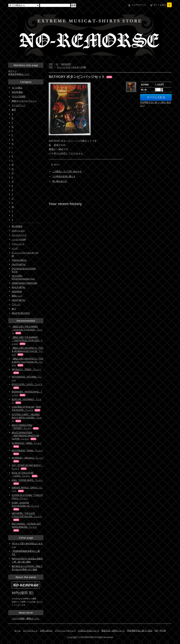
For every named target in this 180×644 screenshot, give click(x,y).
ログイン (12, 71)
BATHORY (66, 64)
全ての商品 (17, 88)
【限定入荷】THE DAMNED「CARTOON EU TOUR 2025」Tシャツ (27, 340)
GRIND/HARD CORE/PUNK (24, 283)
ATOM (163, 631)
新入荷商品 (17, 226)
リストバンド (18, 244)
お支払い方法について (89, 631)
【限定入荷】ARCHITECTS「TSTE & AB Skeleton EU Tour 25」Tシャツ (28, 351)
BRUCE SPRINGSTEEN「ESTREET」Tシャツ (26, 427)
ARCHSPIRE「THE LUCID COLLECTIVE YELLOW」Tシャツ (27, 516)
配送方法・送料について (113, 631)
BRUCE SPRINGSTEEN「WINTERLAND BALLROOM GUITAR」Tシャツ (25, 436)
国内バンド (17, 296)
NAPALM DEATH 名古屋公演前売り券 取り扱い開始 (27, 560)
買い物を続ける (60, 181)
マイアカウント (139, 5)
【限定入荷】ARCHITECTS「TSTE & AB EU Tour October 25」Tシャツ (28, 362)
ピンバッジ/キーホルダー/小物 (71, 67)
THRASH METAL (19, 260)
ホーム (17, 631)
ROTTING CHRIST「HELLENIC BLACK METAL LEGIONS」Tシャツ (27, 418)
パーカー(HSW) (19, 239)
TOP (51, 64)
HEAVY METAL (19, 300)
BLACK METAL (19, 287)
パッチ (15, 248)
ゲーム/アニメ (18, 105)
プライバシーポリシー (65, 631)
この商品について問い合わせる (67, 171)
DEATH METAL (19, 264)
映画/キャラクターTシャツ (24, 101)
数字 (14, 110)
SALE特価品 (17, 92)
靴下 (14, 309)
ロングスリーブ (19, 235)
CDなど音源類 (19, 96)
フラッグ (16, 304)
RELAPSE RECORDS (21, 313)
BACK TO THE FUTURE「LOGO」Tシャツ (25, 474)
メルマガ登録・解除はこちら (25, 618)
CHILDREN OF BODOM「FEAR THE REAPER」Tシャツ (26, 408)
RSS (156, 631)
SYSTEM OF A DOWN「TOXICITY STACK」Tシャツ (27, 497)
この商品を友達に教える (64, 176)
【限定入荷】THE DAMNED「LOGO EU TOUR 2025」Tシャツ (27, 330)
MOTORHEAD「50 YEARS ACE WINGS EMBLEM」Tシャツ (26, 527)
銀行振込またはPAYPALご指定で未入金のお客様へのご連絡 (27, 568)
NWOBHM (17, 291)
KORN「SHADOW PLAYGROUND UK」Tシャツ (25, 506)
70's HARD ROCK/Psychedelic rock (23, 277)
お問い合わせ (46, 631)
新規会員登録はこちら (19, 74)
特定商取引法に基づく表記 (140, 631)
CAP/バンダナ (18, 231)
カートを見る (163, 5)
